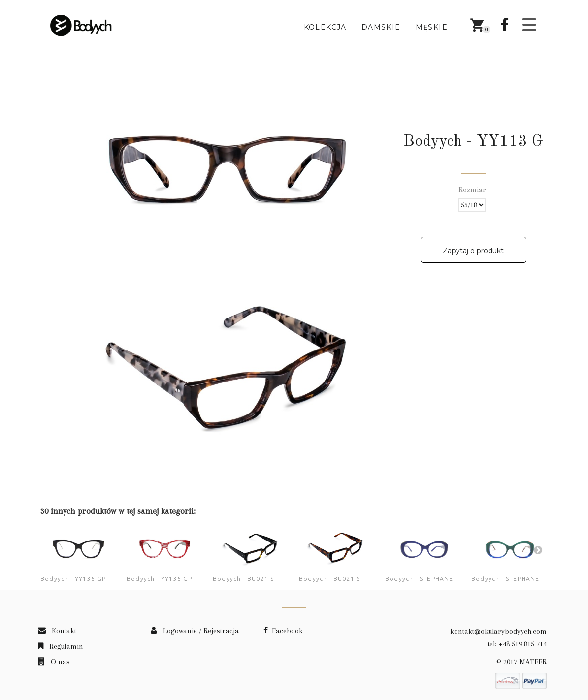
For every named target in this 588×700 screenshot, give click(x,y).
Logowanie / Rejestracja (195, 631)
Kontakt (57, 631)
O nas (54, 662)
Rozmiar (473, 190)
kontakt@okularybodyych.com (498, 631)
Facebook (283, 631)
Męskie (432, 27)
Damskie (381, 27)
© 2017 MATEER (522, 662)
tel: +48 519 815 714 (517, 644)
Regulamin (61, 646)
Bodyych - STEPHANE (419, 579)
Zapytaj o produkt (473, 251)
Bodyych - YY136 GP (73, 579)
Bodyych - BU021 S (243, 579)
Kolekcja (325, 27)
